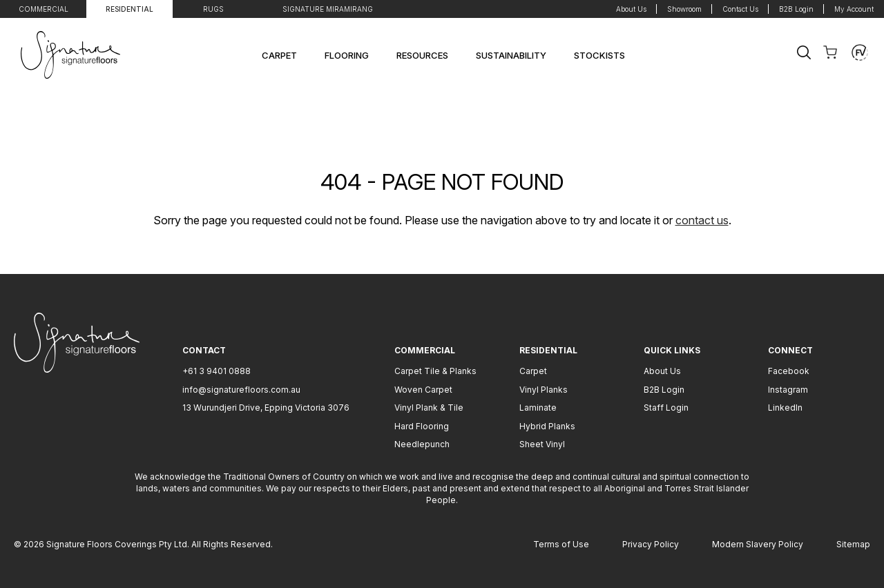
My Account (854, 9)
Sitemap (853, 544)
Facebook (789, 371)
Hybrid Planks (547, 426)
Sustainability (511, 55)
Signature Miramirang (328, 9)
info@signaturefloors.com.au (241, 390)
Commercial (44, 9)
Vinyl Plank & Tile (429, 408)
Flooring (347, 55)
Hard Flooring (422, 426)
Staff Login (666, 408)
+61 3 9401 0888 (217, 371)
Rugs (213, 9)
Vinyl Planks (544, 390)
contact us (702, 220)
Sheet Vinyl (542, 444)
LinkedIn (785, 408)
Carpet (279, 55)
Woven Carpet (423, 390)
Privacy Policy (651, 544)
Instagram (788, 390)
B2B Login (796, 9)
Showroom (684, 9)
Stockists (599, 55)
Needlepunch (422, 444)
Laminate (538, 408)
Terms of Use (561, 544)
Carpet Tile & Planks (435, 371)
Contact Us (740, 9)
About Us (631, 9)
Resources (422, 55)
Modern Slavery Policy (758, 544)
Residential (129, 9)
